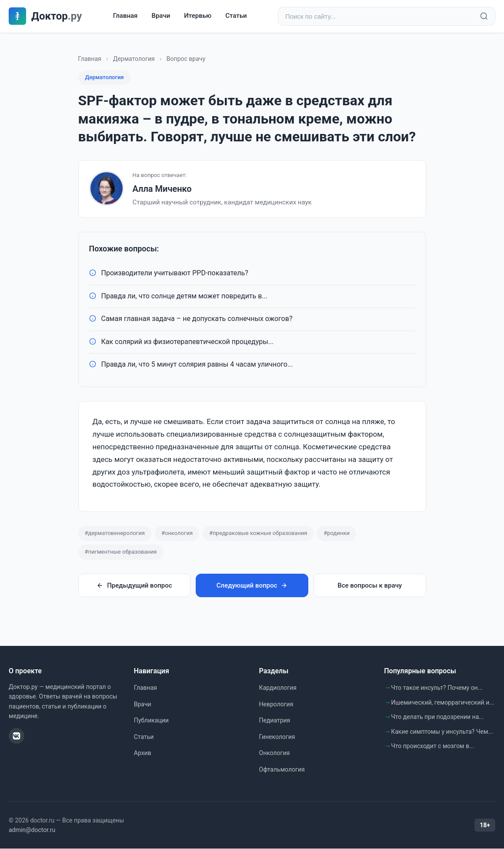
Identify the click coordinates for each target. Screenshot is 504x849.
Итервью (198, 16)
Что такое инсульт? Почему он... (437, 688)
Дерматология (134, 59)
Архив (143, 753)
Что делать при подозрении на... (437, 717)
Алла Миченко (162, 189)
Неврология (276, 704)
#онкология (177, 533)
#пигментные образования (121, 552)
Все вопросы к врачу (370, 585)
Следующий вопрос (252, 585)
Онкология (275, 753)
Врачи (161, 16)
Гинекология (277, 737)
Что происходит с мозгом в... (432, 746)
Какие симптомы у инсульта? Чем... (442, 732)
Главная (125, 16)
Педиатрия (275, 720)
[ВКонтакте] (17, 736)
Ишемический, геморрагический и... (442, 702)
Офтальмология (282, 769)
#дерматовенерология (115, 533)
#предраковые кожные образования (258, 533)
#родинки (337, 533)
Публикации (151, 720)
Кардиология (278, 688)
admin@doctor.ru (32, 830)
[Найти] (484, 17)
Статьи (236, 16)
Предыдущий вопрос (134, 585)
